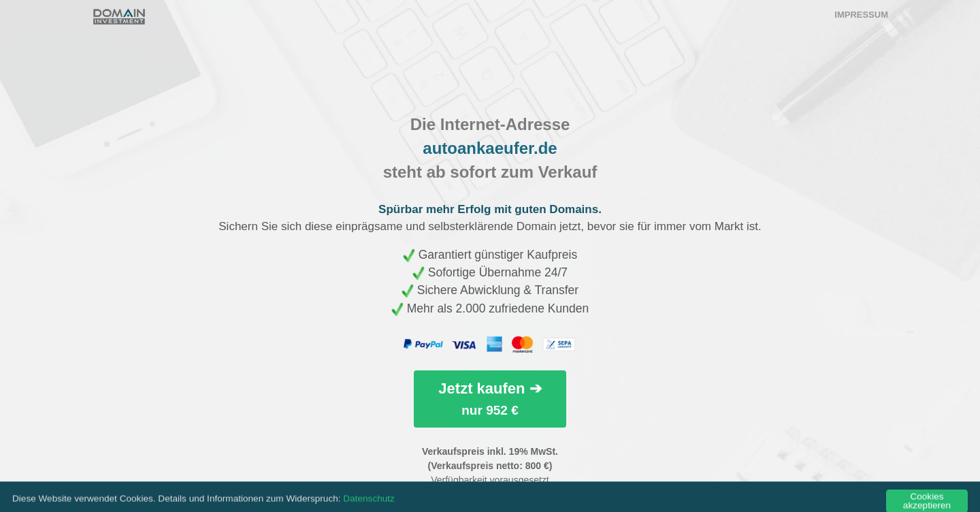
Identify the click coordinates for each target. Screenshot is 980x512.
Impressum (861, 15)
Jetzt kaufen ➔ (490, 399)
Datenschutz (369, 507)
